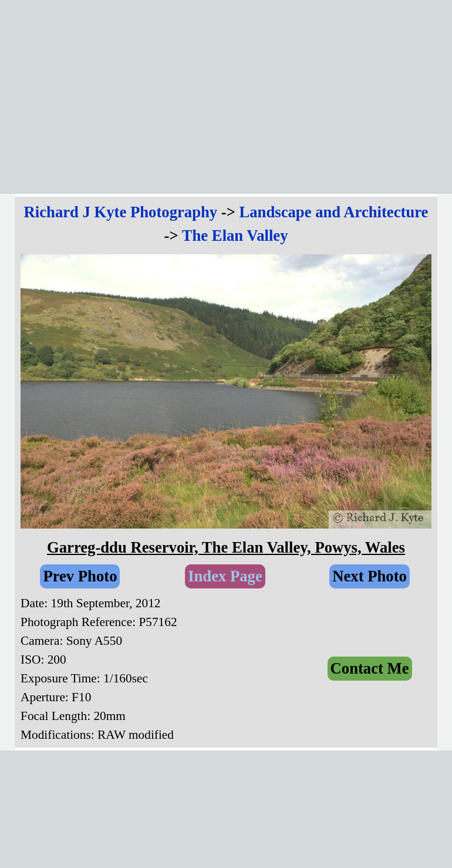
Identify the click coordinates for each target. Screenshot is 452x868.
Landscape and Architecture (334, 212)
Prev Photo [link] (80, 576)
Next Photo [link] (370, 576)
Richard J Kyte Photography (121, 212)
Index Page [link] (225, 576)
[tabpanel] (226, 224)
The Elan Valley (235, 235)
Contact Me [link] (370, 668)
